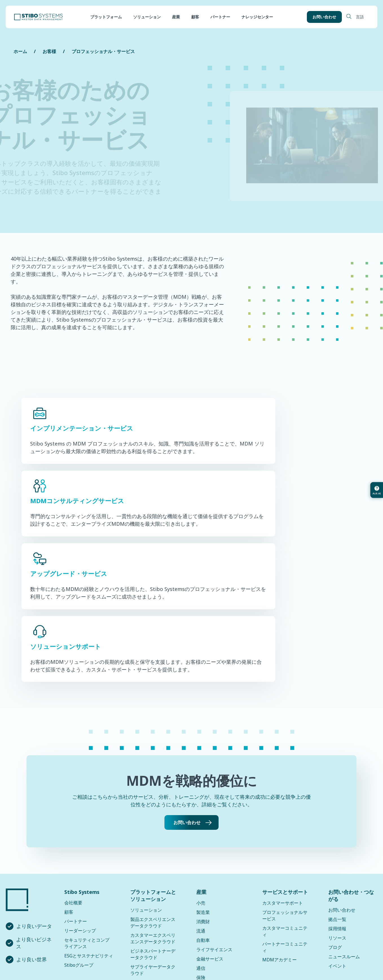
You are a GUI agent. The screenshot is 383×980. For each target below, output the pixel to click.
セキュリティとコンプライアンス (87, 818)
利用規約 (218, 951)
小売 (201, 778)
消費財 (203, 796)
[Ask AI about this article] (376, 490)
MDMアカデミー (279, 834)
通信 (201, 843)
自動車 (203, 815)
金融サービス (210, 833)
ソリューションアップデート (153, 892)
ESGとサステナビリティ (89, 830)
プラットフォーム (106, 17)
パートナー (220, 17)
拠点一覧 (337, 794)
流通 (201, 806)
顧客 (195, 17)
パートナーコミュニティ (285, 822)
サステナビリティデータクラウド (153, 876)
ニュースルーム (344, 831)
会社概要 (73, 777)
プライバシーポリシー (97, 951)
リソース (337, 813)
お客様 (49, 51)
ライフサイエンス (214, 824)
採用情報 (337, 803)
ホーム (20, 51)
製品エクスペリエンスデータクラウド (153, 797)
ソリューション (147, 17)
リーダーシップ (80, 805)
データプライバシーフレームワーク (164, 951)
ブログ (335, 822)
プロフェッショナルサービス (285, 790)
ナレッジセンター (257, 17)
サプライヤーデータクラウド (153, 845)
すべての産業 (210, 861)
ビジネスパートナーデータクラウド (153, 829)
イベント (337, 841)
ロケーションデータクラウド (153, 860)
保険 (201, 852)
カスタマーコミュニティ (285, 806)
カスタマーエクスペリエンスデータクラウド (153, 813)
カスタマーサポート (283, 778)
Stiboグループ (79, 840)
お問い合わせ (323, 17)
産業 (176, 17)
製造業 (203, 787)
